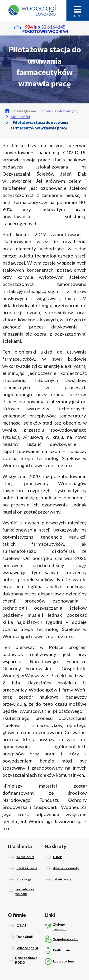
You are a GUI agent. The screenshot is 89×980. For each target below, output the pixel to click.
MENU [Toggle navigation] (78, 11)
